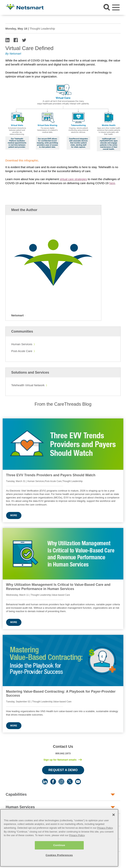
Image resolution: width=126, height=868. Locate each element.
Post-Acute (16, 820)
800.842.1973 (63, 753)
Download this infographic (22, 160)
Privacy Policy (105, 839)
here (112, 183)
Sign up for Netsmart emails (60, 760)
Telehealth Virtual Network (28, 385)
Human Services (22, 344)
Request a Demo (63, 770)
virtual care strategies (73, 179)
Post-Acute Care (22, 351)
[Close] (114, 826)
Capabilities (16, 794)
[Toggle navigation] (116, 7)
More (14, 515)
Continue (59, 856)
